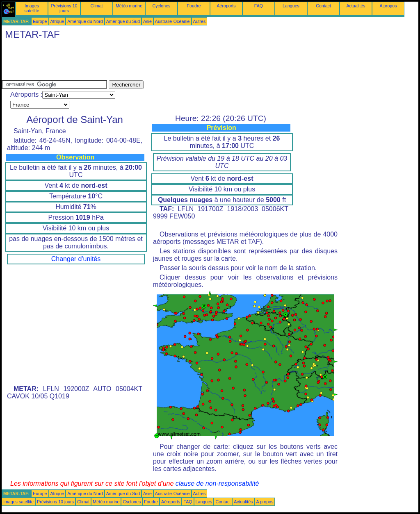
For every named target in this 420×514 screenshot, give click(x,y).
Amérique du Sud (123, 21)
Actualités (356, 6)
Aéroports (226, 6)
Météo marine (129, 6)
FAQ (259, 6)
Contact (323, 6)
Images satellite (32, 8)
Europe (40, 21)
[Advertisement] (151, 62)
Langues (291, 6)
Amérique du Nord (85, 21)
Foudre (194, 6)
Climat (96, 6)
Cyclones (162, 6)
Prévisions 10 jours (64, 8)
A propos (388, 6)
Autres (200, 21)
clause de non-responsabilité (217, 483)
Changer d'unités (76, 259)
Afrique (57, 21)
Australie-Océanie (172, 21)
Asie (147, 21)
